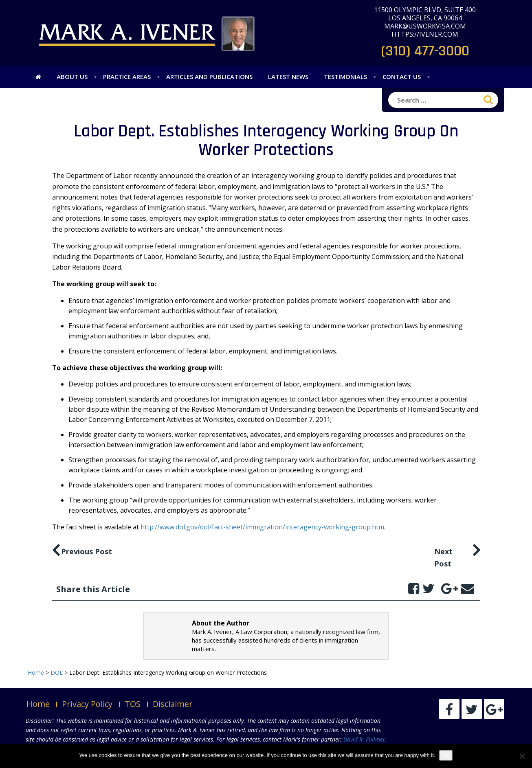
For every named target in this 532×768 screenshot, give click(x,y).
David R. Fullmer (364, 739)
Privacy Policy (87, 704)
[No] (522, 756)
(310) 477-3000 (425, 51)
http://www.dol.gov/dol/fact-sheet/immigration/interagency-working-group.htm (262, 527)
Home (38, 704)
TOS (133, 704)
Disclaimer (173, 704)
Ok (446, 755)
